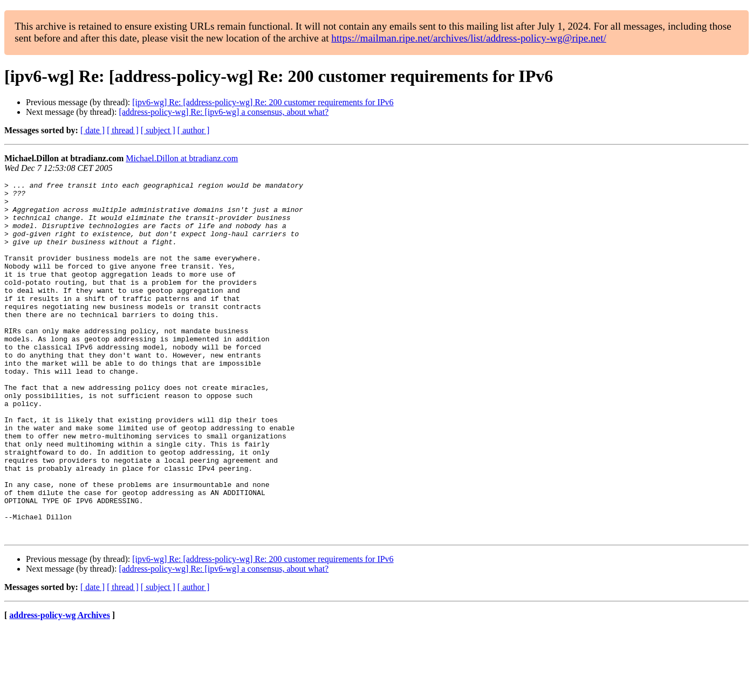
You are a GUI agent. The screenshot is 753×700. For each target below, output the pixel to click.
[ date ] (93, 130)
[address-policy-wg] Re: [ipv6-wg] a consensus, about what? (224, 112)
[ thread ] (123, 130)
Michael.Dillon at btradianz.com (182, 158)
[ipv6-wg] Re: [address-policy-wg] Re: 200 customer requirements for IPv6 (263, 102)
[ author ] (194, 130)
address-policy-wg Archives (60, 686)
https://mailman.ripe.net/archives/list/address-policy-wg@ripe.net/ (469, 38)
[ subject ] (158, 130)
